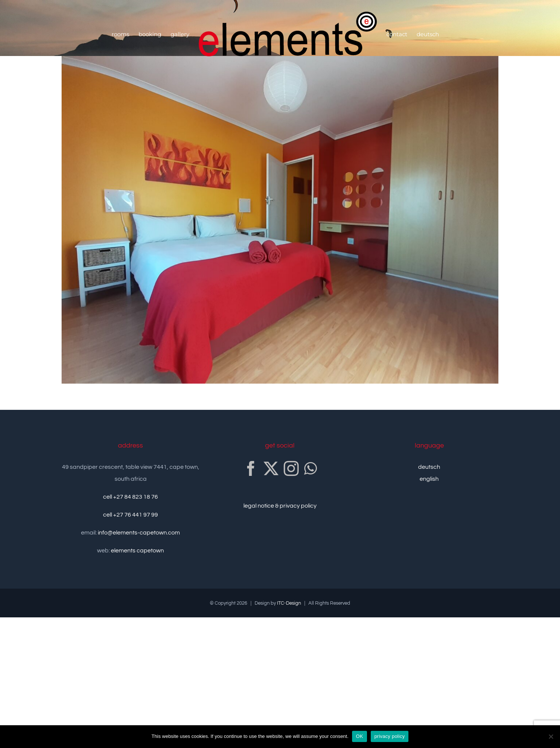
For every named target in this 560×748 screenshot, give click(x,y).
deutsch (429, 467)
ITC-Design (289, 603)
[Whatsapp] (310, 468)
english (429, 479)
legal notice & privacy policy (280, 506)
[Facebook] (251, 468)
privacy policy (390, 736)
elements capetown (137, 551)
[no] (551, 736)
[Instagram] (291, 468)
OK (359, 736)
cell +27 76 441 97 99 (130, 515)
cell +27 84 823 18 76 (130, 497)
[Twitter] (271, 468)
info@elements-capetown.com (139, 533)
